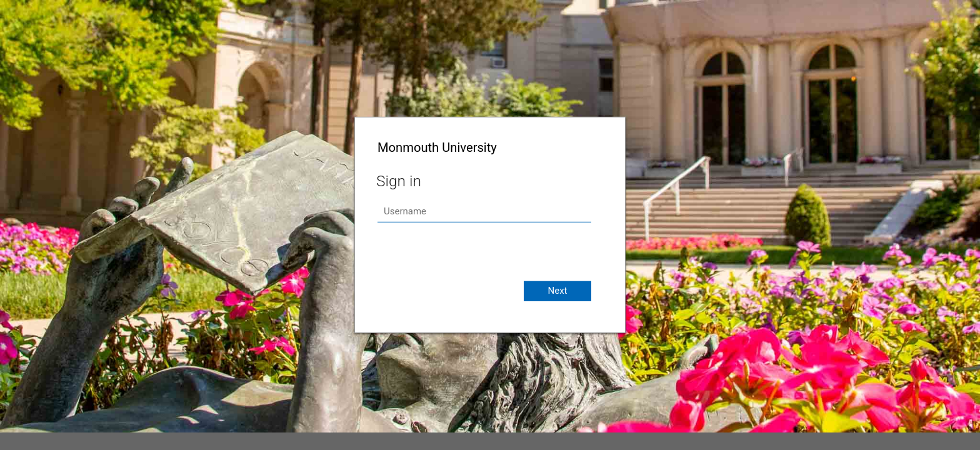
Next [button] (557, 291)
